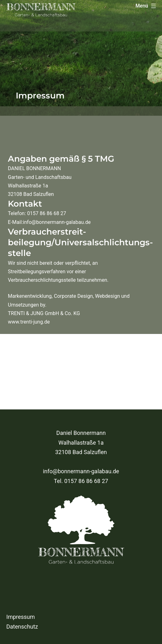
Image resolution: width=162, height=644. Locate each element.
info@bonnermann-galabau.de (81, 471)
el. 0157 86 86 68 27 (83, 481)
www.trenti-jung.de (29, 322)
